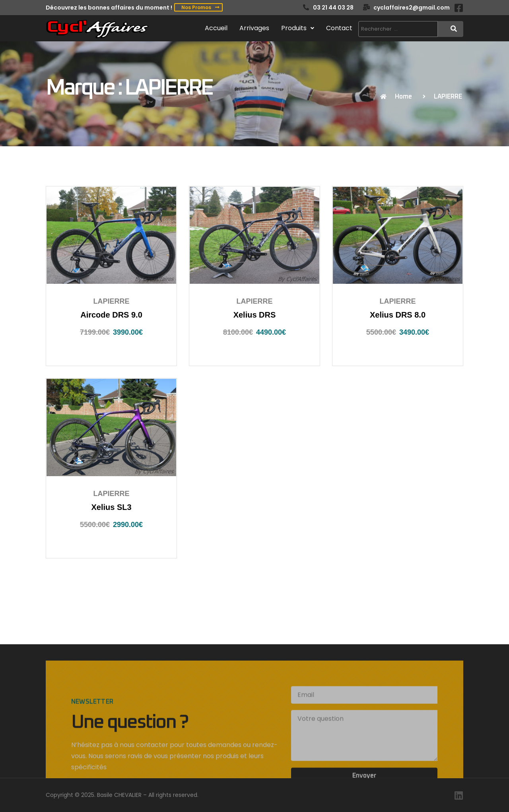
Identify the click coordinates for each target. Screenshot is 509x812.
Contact (339, 28)
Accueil (216, 28)
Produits (298, 28)
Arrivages (254, 28)
